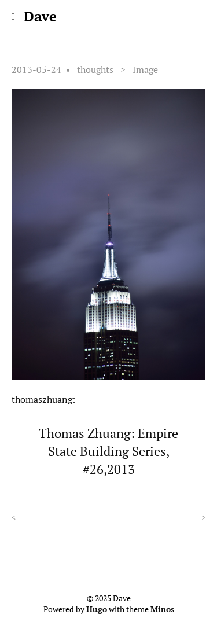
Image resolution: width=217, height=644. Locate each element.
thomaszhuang (42, 399)
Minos (162, 609)
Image (145, 69)
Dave (40, 16)
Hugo (97, 609)
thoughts (95, 69)
